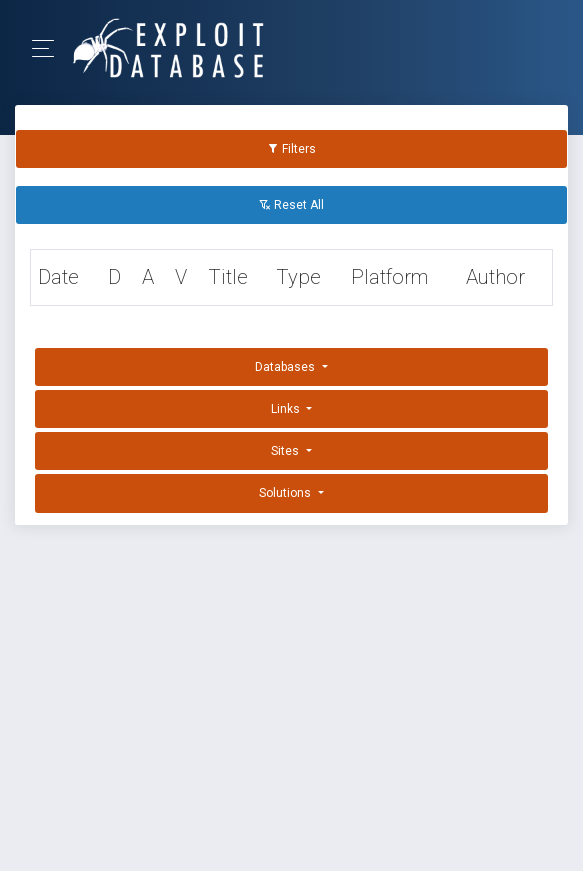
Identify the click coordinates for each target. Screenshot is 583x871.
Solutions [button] (286, 493)
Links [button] (287, 409)
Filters (291, 149)
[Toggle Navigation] (49, 48)
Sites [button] (286, 451)
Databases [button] (286, 367)
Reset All (291, 205)
